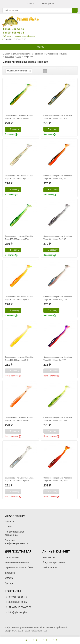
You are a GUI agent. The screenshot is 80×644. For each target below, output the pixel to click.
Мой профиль (50, 568)
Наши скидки (12, 557)
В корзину (12, 129)
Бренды (9, 583)
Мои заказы (49, 557)
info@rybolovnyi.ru (18, 612)
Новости (9, 521)
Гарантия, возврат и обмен (19, 568)
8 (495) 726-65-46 (11, 29)
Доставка (10, 573)
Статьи (9, 526)
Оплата (9, 578)
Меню (40, 47)
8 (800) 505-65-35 (11, 33)
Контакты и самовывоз (17, 562)
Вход (30, 3)
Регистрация (46, 3)
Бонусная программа (54, 562)
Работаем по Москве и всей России (19, 36)
